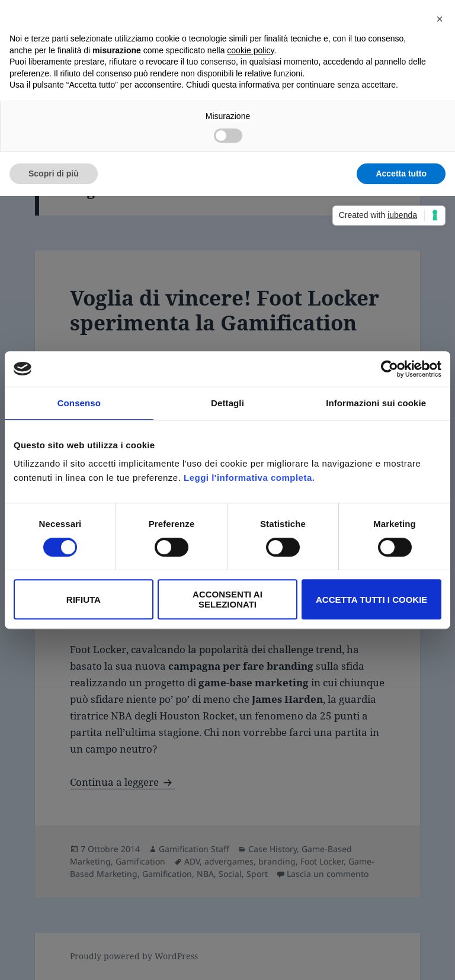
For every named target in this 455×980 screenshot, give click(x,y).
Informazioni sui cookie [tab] (376, 403)
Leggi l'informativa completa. (249, 478)
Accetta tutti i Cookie (371, 600)
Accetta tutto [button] (401, 173)
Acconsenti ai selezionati (227, 599)
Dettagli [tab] (227, 403)
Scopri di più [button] (54, 173)
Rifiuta (84, 600)
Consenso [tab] (79, 403)
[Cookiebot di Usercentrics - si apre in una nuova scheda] (390, 369)
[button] (440, 19)
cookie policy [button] (250, 50)
